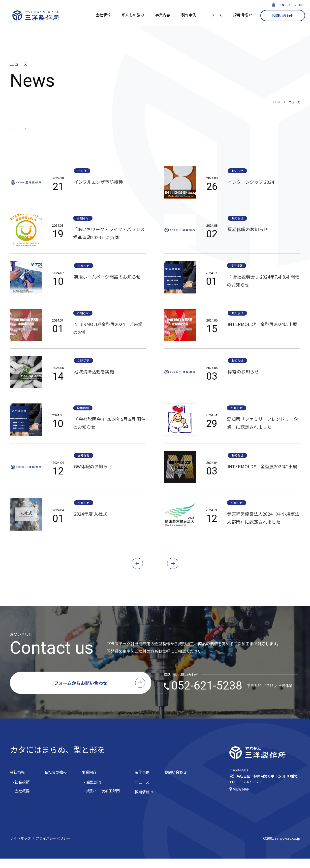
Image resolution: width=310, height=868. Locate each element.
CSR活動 (152, 133)
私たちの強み (133, 15)
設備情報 (119, 133)
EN (282, 5)
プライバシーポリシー (53, 848)
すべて (23, 133)
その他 (182, 133)
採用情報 (241, 15)
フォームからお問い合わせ (81, 692)
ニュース (215, 15)
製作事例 (189, 15)
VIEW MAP (241, 798)
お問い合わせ (283, 16)
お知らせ (54, 133)
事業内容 (163, 15)
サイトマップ (20, 848)
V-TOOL (300, 5)
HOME (277, 102)
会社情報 (103, 15)
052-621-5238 (232, 695)
